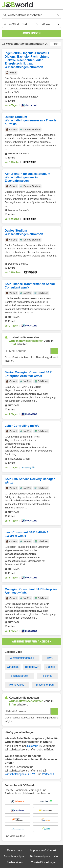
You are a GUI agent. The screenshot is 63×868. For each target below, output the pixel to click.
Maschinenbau (45, 685)
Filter (55, 44)
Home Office (17, 685)
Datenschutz (15, 850)
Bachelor (51, 667)
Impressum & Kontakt (43, 850)
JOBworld (32, 746)
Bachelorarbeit (19, 676)
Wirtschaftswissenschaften (25, 44)
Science (47, 676)
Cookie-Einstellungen (44, 862)
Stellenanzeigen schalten (44, 856)
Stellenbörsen (15, 862)
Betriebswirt (32, 667)
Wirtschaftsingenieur (22, 658)
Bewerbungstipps (14, 856)
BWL (50, 658)
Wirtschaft (13, 667)
